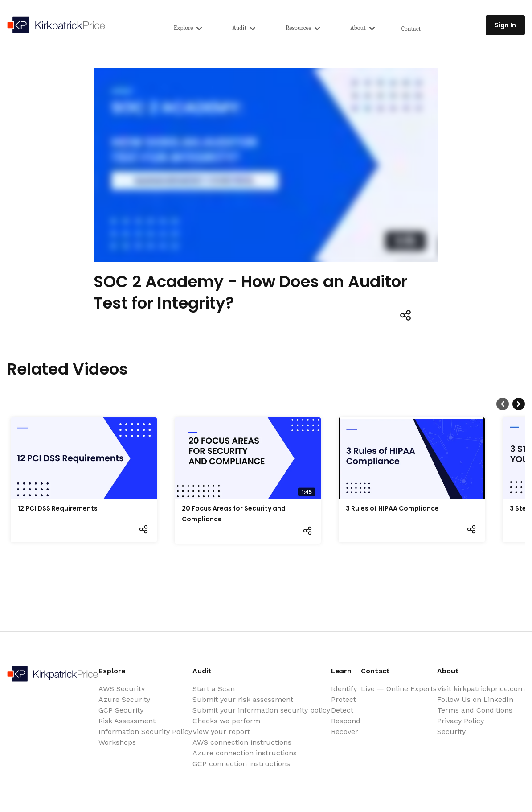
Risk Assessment (127, 721)
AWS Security (122, 689)
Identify (344, 689)
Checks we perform (226, 721)
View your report (221, 732)
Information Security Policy (145, 732)
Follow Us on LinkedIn (475, 699)
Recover (345, 732)
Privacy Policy (460, 721)
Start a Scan (214, 689)
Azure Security (124, 699)
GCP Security (121, 710)
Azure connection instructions (245, 753)
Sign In (505, 25)
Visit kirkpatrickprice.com (481, 689)
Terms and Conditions (475, 710)
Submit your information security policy (261, 710)
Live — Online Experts (399, 689)
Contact (411, 29)
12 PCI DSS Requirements (58, 508)
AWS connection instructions (242, 742)
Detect (342, 710)
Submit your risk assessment (243, 699)
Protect (344, 699)
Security (451, 732)
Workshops (117, 742)
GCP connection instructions (241, 764)
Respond (346, 721)
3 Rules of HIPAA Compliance (392, 508)
